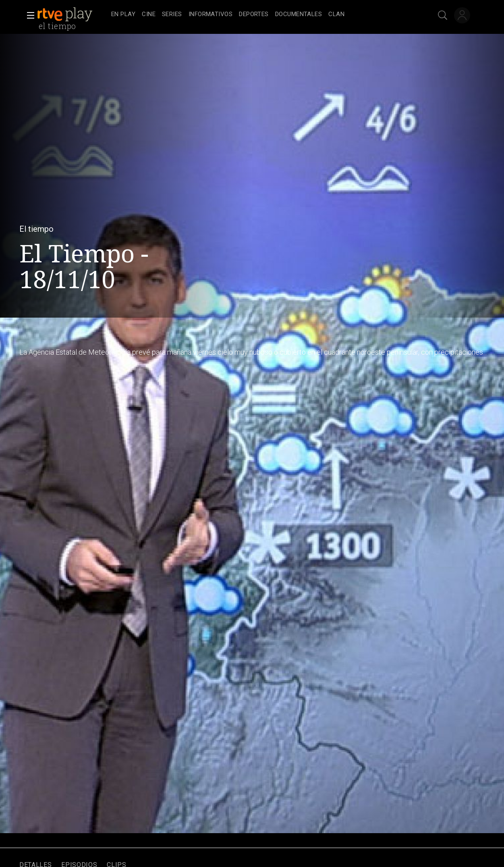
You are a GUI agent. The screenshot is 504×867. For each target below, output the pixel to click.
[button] (28, 15)
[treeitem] (123, 15)
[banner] (73, 15)
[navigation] (261, 15)
